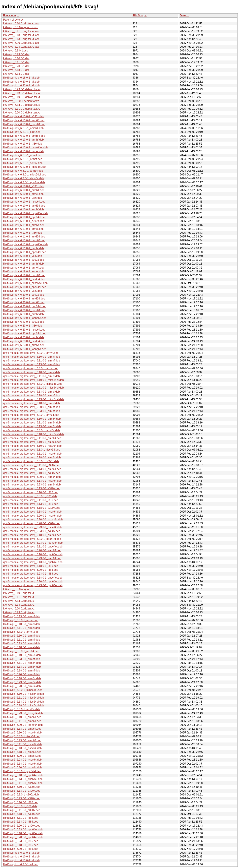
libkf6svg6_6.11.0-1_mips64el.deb (24, 698)
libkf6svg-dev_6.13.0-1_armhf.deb (23, 140)
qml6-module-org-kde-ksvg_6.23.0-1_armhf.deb (32, 411)
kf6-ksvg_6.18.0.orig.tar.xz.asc (21, 35)
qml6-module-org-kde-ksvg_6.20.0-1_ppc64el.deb (33, 581)
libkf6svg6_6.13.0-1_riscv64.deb (22, 748)
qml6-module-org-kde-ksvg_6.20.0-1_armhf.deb (32, 407)
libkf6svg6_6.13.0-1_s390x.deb (22, 791)
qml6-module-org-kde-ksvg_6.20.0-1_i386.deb (31, 570)
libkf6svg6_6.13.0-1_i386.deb (21, 822)
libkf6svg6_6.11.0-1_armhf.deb (22, 640)
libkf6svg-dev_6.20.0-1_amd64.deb (24, 299)
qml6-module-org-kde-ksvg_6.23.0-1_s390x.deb (32, 531)
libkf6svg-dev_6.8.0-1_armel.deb (23, 155)
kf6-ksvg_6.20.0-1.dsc (16, 66)
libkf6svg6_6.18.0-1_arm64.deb (22, 678)
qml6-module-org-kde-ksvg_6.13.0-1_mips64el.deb (33, 399)
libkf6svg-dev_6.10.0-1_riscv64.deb (24, 202)
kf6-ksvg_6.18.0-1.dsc (16, 70)
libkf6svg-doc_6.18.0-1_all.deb (21, 78)
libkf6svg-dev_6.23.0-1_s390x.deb (24, 322)
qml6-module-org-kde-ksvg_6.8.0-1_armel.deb (31, 368)
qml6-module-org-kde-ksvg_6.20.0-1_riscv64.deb (32, 516)
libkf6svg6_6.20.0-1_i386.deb (21, 849)
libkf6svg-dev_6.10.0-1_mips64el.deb (25, 213)
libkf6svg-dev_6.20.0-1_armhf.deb (23, 314)
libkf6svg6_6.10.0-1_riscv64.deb (22, 733)
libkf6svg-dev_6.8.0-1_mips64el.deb (25, 175)
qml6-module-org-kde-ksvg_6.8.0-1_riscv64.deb (32, 450)
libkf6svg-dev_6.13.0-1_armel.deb (23, 151)
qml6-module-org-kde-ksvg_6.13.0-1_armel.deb (31, 392)
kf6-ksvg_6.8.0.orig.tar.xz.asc (21, 27)
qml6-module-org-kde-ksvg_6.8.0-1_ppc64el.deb (32, 539)
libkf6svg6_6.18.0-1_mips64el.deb (24, 705)
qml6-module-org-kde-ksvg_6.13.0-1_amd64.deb (32, 469)
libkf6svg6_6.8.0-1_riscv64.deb (22, 736)
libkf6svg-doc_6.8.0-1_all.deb (21, 864)
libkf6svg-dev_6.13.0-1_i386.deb (23, 144)
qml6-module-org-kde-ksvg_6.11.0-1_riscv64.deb (32, 454)
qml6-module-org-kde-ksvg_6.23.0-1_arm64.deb (32, 485)
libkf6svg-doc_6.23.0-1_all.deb (21, 85)
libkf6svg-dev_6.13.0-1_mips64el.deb (25, 147)
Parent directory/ (13, 20)
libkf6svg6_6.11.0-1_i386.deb (21, 818)
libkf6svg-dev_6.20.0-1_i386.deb (23, 291)
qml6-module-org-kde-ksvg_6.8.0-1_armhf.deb (31, 353)
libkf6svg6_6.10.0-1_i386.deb (21, 802)
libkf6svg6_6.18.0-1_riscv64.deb (22, 764)
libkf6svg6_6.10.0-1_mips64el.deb (24, 694)
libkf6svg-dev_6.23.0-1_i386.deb (23, 326)
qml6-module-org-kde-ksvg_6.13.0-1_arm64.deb (32, 426)
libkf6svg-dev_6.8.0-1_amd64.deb (23, 128)
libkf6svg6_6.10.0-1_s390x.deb (22, 787)
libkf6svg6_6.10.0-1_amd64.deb (22, 717)
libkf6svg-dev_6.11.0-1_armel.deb (23, 229)
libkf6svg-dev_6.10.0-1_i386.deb (23, 198)
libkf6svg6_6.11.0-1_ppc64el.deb (23, 783)
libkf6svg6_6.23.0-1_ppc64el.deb (23, 829)
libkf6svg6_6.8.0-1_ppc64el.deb (22, 771)
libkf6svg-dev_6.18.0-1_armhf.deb (23, 264)
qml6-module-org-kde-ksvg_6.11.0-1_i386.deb (31, 500)
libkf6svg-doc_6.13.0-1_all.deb (21, 853)
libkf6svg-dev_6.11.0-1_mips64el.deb (25, 244)
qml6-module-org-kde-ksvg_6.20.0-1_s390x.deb (32, 523)
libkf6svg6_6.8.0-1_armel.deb (21, 620)
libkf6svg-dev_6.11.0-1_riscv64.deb (24, 240)
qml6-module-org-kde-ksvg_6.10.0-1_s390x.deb (32, 473)
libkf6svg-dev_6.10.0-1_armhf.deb (23, 209)
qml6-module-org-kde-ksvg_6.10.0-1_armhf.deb (32, 357)
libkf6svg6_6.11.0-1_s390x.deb (22, 810)
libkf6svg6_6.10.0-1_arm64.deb (22, 655)
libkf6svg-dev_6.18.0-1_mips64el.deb (25, 283)
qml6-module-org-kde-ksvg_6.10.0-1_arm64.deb (32, 419)
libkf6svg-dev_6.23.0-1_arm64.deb (24, 345)
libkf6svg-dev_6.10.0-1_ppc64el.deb (25, 217)
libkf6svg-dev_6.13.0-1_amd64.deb (24, 136)
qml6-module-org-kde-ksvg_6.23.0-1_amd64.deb (32, 558)
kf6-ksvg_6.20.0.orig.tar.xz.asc (21, 43)
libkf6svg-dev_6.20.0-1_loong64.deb (25, 318)
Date (183, 15)
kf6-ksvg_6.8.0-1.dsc (16, 51)
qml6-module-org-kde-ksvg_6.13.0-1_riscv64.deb (32, 481)
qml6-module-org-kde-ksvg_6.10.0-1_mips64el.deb (33, 380)
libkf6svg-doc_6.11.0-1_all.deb (21, 860)
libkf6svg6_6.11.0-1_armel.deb (22, 628)
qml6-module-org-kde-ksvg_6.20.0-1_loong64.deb (33, 519)
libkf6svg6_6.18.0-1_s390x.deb (22, 814)
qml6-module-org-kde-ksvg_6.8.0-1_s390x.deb (31, 461)
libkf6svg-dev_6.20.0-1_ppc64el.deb (25, 306)
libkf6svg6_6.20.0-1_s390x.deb (22, 826)
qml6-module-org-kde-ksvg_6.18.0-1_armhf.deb (32, 395)
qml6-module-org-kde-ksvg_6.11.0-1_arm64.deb (32, 423)
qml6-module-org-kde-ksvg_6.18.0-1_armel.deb (31, 403)
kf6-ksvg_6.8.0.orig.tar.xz (18, 589)
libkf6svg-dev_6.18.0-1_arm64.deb (24, 268)
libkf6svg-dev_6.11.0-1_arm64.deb (24, 225)
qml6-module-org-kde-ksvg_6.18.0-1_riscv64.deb (32, 512)
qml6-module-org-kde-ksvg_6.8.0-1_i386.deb (30, 496)
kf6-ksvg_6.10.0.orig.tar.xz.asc (21, 23)
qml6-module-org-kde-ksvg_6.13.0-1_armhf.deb (32, 364)
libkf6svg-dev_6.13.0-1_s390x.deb (24, 116)
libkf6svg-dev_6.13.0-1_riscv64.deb (24, 124)
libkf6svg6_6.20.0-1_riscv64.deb (22, 767)
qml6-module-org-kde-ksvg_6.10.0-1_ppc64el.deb (33, 554)
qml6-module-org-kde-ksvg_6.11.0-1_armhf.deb (32, 361)
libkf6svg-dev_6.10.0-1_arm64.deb (24, 190)
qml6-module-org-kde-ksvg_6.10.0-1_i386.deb (31, 492)
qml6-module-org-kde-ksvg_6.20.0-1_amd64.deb (32, 550)
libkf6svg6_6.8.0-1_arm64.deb (21, 651)
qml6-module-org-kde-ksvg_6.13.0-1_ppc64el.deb (33, 562)
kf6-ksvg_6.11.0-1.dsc (16, 62)
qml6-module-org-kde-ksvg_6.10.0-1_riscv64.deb (32, 446)
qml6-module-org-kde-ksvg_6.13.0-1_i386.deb (31, 504)
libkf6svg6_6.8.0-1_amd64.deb (22, 709)
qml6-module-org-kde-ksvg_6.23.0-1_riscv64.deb (32, 527)
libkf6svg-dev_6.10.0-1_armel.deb (23, 194)
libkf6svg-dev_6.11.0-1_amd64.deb (24, 237)
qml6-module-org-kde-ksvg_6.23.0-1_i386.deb (31, 574)
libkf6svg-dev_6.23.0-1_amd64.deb (24, 341)
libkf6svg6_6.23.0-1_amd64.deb (22, 740)
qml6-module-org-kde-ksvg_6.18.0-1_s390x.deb (32, 508)
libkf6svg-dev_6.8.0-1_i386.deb (22, 132)
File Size (138, 15)
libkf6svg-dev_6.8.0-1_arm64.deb (23, 171)
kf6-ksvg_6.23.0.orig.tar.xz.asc (21, 47)
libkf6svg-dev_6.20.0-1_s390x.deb (24, 295)
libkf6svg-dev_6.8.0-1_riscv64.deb (24, 178)
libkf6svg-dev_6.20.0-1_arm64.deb (24, 302)
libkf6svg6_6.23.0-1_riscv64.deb (22, 760)
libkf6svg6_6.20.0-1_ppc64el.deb (23, 837)
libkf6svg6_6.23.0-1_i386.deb (21, 841)
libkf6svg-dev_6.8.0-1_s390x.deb (23, 163)
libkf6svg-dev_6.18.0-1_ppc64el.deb (25, 287)
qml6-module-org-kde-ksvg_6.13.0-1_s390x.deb (32, 488)
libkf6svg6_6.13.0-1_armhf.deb (22, 616)
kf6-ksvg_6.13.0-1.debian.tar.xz (22, 93)
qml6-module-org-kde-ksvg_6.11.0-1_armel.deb (31, 376)
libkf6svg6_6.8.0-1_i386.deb (20, 806)
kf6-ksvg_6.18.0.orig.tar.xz (19, 605)
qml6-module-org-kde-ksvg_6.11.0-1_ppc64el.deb (33, 547)
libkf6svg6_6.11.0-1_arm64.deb (22, 663)
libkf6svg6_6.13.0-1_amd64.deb (22, 729)
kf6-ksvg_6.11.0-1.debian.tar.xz (22, 109)
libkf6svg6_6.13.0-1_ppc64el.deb (23, 779)
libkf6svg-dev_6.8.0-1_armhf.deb (23, 159)
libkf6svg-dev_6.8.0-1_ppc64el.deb (24, 182)
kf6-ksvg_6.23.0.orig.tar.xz (19, 612)
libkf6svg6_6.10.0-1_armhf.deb (22, 636)
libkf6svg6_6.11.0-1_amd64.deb (22, 721)
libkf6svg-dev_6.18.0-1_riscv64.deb (24, 275)
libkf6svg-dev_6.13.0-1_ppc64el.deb (25, 167)
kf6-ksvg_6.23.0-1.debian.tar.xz (22, 89)
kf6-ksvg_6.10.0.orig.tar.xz (19, 593)
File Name (10, 15)
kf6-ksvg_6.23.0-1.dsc (16, 54)
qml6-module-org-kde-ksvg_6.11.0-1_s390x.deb (32, 465)
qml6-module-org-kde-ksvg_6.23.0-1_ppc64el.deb (33, 585)
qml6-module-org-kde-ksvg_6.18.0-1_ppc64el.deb (33, 578)
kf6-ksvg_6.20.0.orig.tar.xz (19, 609)
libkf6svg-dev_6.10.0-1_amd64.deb (24, 206)
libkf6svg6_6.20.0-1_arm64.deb (22, 686)
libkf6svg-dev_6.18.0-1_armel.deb (23, 271)
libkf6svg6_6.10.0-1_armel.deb (22, 624)
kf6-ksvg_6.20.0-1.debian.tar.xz (22, 113)
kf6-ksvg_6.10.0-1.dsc (16, 58)
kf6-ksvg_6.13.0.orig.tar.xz (19, 601)
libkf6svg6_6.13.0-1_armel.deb (22, 643)
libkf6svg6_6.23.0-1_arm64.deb (22, 682)
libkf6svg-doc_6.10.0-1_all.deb (21, 857)
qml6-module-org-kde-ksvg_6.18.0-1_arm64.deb (32, 457)
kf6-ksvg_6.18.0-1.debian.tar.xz (22, 105)
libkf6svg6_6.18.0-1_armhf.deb (22, 671)
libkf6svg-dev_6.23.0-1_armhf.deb (23, 337)
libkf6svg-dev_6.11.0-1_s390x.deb (24, 221)
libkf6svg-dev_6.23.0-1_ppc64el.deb (25, 333)
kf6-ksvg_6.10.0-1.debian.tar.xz (22, 97)
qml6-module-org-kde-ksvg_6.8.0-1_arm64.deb (31, 415)
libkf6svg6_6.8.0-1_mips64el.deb (23, 690)
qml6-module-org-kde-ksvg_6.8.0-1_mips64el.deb (33, 384)
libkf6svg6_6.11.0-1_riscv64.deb (22, 744)
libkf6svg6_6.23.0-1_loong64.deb (23, 713)
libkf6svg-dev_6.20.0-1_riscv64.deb (24, 310)
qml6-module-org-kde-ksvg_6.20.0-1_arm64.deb (32, 477)
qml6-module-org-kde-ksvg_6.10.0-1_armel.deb (31, 372)
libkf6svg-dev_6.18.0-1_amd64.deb (24, 279)
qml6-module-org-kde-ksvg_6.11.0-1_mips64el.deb (33, 388)
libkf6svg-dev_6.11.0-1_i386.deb (23, 233)
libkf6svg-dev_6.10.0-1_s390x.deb (24, 186)
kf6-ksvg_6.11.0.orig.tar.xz (19, 597)
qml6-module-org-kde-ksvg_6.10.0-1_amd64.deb (32, 442)
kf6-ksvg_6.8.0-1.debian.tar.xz (21, 101)
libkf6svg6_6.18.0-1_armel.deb (22, 647)
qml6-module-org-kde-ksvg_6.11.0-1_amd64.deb (32, 438)
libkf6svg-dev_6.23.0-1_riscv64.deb (24, 330)
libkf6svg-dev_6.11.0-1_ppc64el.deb (25, 252)
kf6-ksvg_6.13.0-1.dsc (16, 74)
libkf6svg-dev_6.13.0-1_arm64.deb (24, 120)
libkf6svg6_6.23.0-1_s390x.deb (22, 798)
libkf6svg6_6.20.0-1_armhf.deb (22, 674)
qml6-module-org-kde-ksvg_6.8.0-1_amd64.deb (31, 430)
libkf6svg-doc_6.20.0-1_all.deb (21, 82)
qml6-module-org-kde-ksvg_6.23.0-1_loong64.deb (33, 543)
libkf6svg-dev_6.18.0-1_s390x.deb (24, 260)
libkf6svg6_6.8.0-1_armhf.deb (21, 632)
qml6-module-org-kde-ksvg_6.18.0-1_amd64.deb (32, 535)
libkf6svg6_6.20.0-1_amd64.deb (22, 756)
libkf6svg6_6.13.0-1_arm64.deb (22, 667)
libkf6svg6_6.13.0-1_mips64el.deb (24, 702)
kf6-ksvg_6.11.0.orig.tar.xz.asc (21, 31)
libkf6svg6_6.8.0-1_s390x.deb (21, 795)
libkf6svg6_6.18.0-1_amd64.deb (22, 752)
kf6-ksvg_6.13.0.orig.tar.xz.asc (21, 39)
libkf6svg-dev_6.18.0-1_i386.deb (23, 256)
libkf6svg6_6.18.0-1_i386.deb (21, 845)
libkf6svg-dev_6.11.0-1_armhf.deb (23, 248)
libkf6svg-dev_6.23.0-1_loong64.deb (25, 349)
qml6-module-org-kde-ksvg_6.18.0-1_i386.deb (31, 566)
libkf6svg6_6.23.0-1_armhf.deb (22, 659)
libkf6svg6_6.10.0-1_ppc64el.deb (23, 775)
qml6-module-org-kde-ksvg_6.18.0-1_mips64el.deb (33, 434)
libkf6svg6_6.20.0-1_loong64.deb (23, 725)
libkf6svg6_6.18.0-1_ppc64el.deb (23, 833)
